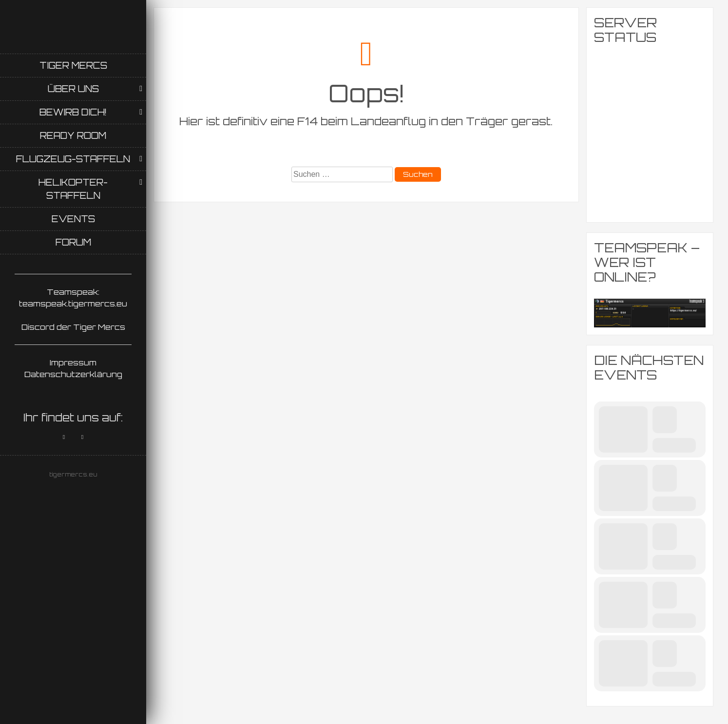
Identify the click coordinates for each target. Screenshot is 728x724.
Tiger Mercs (73, 65)
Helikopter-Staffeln (73, 189)
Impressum (73, 362)
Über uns (73, 89)
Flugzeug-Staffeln (73, 159)
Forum (73, 242)
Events (73, 219)
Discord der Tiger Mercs (73, 327)
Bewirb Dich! (73, 112)
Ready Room (73, 135)
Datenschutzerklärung (73, 374)
